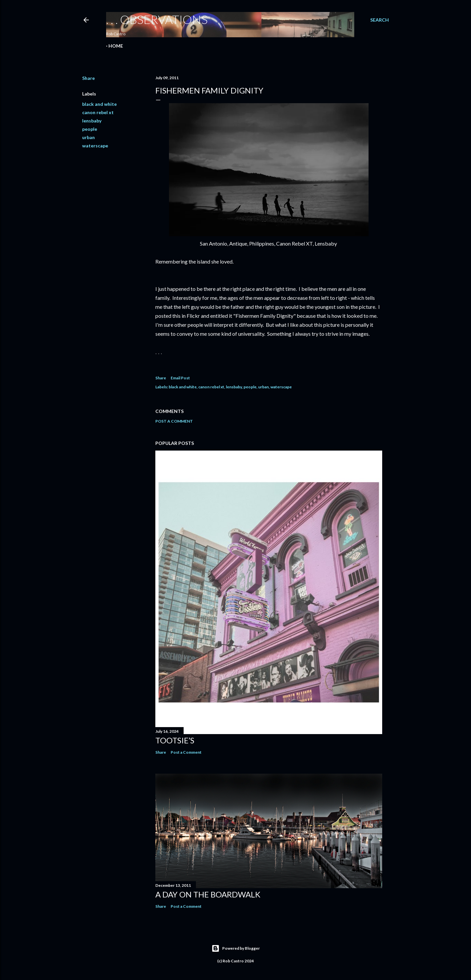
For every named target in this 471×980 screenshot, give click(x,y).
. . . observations (157, 19)
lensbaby (92, 121)
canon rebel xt (98, 112)
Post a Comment (174, 421)
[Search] (380, 20)
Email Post (180, 378)
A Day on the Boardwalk (208, 894)
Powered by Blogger (236, 948)
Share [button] (88, 78)
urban (88, 137)
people (90, 129)
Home (116, 46)
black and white (99, 104)
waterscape (95, 146)
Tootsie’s (175, 740)
